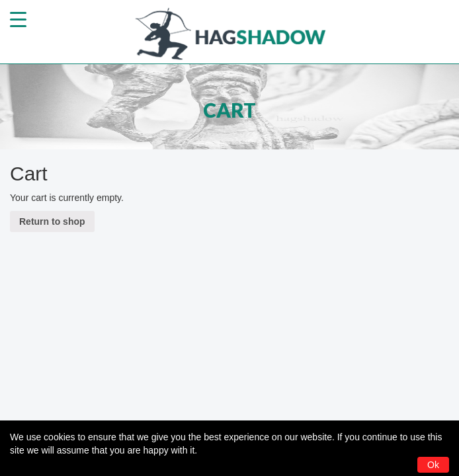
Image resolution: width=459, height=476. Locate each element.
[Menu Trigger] (18, 18)
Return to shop (52, 221)
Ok (433, 465)
